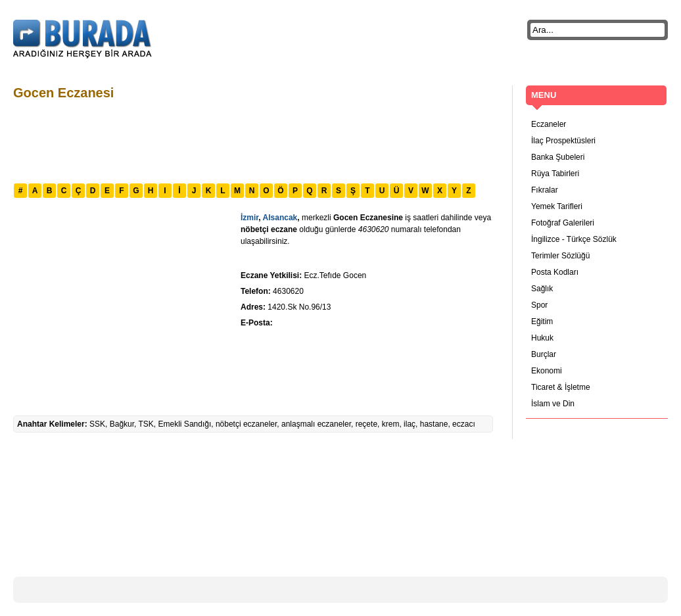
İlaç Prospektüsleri (563, 141)
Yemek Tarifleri (557, 206)
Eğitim (542, 321)
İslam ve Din (553, 404)
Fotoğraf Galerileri (563, 223)
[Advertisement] (252, 140)
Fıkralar (545, 190)
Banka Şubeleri (558, 157)
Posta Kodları (555, 272)
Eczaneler (549, 124)
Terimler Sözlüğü (560, 256)
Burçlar (544, 354)
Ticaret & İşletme (561, 387)
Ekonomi (547, 371)
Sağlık (542, 289)
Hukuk (542, 338)
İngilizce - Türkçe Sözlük (574, 239)
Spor (539, 305)
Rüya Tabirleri (555, 174)
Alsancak (280, 218)
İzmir (249, 218)
